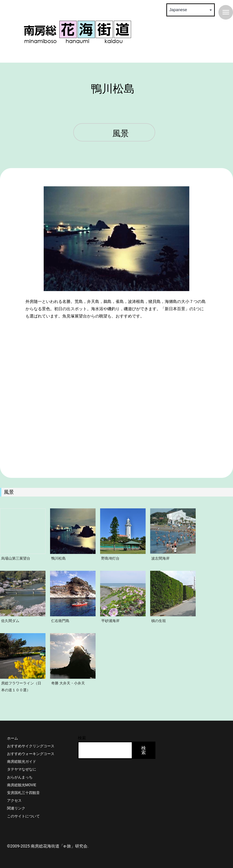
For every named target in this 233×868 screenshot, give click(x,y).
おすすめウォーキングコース (31, 754)
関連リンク (16, 808)
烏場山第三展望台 (16, 558)
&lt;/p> (116, 367)
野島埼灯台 (110, 558)
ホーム (13, 738)
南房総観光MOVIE (22, 785)
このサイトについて (23, 816)
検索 (82, 738)
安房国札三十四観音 (23, 793)
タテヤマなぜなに (22, 769)
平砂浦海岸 (110, 621)
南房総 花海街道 (77, 32)
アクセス (14, 800)
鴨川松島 (58, 558)
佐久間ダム (10, 621)
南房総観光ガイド (22, 762)
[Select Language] (191, 10)
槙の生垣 (159, 621)
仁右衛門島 (60, 621)
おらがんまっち (20, 777)
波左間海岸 (160, 558)
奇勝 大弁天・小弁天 (68, 683)
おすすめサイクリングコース (31, 746)
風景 (121, 134)
